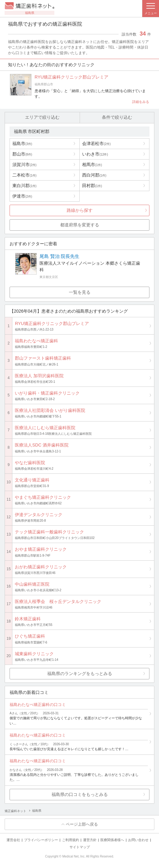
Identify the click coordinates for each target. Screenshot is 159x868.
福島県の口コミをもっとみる (80, 794)
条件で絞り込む (117, 118)
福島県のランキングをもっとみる (80, 673)
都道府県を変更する (80, 225)
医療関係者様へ (112, 840)
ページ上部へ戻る (82, 824)
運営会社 (13, 840)
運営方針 (90, 840)
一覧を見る (80, 293)
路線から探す (80, 210)
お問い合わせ (138, 840)
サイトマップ (80, 847)
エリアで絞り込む (42, 118)
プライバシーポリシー (41, 840)
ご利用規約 (71, 840)
